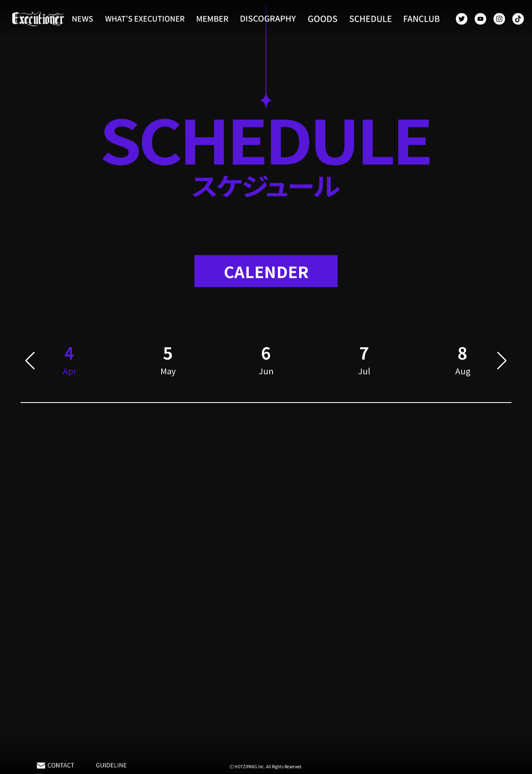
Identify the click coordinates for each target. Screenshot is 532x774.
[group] (168, 362)
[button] (30, 362)
